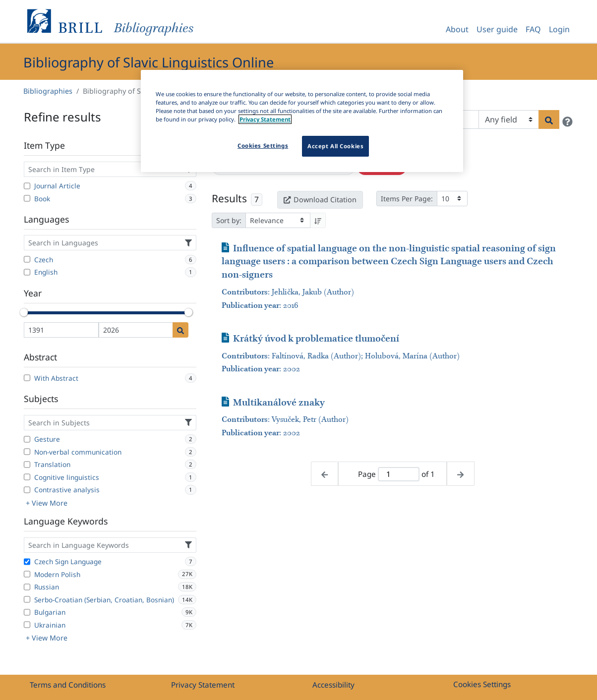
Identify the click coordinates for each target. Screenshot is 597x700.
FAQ (533, 29)
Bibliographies (48, 91)
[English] (27, 272)
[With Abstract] (27, 378)
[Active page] (399, 474)
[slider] (24, 312)
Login (559, 29)
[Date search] (180, 330)
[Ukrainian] (27, 625)
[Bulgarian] (27, 612)
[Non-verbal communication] (27, 452)
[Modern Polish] (27, 574)
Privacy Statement (203, 685)
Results (229, 198)
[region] (302, 121)
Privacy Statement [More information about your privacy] (265, 119)
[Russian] (27, 587)
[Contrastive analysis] (27, 490)
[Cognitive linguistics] (27, 477)
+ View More (47, 503)
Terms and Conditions (68, 685)
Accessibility (333, 685)
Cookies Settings (482, 684)
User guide (497, 29)
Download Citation (320, 200)
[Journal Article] (27, 186)
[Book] (27, 198)
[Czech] (27, 259)
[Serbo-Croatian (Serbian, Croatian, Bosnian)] (27, 599)
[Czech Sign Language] (27, 562)
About (457, 29)
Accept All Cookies (335, 146)
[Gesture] (27, 439)
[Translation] (27, 465)
